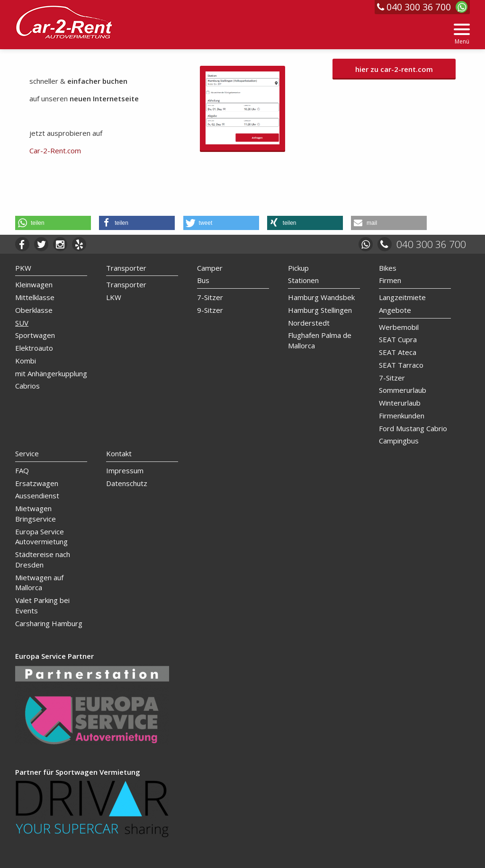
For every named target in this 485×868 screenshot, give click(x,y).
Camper (210, 268)
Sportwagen (35, 335)
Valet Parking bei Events (42, 605)
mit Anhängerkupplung (51, 373)
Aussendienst (37, 496)
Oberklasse (34, 310)
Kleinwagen (34, 284)
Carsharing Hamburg (49, 623)
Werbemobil (399, 327)
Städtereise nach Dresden (43, 559)
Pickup (298, 268)
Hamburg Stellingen (320, 310)
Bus (203, 280)
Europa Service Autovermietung (41, 537)
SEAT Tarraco (401, 365)
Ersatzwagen (37, 483)
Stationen (303, 280)
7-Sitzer (210, 297)
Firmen (390, 280)
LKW (114, 297)
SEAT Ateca (398, 352)
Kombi (26, 361)
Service (27, 453)
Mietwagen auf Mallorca (39, 583)
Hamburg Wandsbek (321, 297)
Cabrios (27, 386)
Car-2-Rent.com (55, 151)
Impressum (125, 470)
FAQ (22, 470)
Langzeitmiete (402, 297)
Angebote (395, 310)
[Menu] (462, 35)
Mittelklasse (35, 297)
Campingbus (399, 441)
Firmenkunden (402, 416)
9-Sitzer (210, 310)
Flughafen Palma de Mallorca (320, 340)
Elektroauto (34, 348)
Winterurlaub (400, 403)
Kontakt (119, 453)
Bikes (388, 268)
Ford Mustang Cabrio (413, 428)
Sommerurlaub (403, 390)
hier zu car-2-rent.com (394, 69)
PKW (23, 268)
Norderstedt (309, 323)
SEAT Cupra (398, 339)
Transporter (126, 268)
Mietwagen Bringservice (36, 514)
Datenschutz (127, 483)
